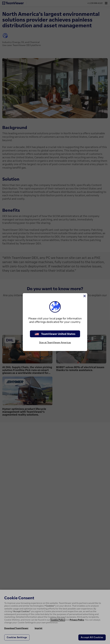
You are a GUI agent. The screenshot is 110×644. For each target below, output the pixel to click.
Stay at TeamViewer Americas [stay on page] (55, 342)
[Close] (84, 296)
